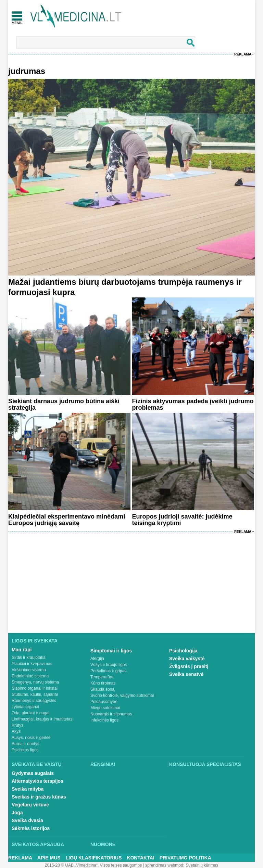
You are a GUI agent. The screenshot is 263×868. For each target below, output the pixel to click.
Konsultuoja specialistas (205, 764)
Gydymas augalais (33, 773)
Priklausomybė (104, 702)
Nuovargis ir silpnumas (111, 714)
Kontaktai (140, 858)
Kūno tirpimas (103, 683)
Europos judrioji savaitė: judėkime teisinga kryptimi (182, 520)
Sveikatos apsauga (38, 844)
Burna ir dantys (26, 744)
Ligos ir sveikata (35, 641)
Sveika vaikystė (187, 659)
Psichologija (183, 651)
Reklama (243, 54)
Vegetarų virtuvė (30, 805)
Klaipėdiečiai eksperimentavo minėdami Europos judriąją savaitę (67, 520)
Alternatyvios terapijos (37, 781)
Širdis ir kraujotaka (29, 658)
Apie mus (49, 858)
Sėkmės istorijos (31, 828)
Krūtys (17, 725)
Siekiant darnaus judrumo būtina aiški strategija (64, 404)
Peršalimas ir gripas (108, 671)
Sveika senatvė (186, 674)
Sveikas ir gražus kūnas (39, 797)
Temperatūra (102, 677)
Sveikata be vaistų (37, 764)
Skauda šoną (102, 689)
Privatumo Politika (185, 858)
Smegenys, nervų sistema (35, 682)
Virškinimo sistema (29, 670)
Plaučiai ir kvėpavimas (32, 664)
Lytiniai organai (25, 707)
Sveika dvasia (27, 820)
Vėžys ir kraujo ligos (109, 665)
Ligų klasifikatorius (94, 858)
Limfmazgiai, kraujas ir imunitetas (42, 719)
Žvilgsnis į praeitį (189, 666)
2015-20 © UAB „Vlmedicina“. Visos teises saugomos (93, 865)
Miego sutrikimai (105, 708)
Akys (16, 731)
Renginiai (103, 764)
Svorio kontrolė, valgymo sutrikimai (122, 695)
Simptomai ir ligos (111, 651)
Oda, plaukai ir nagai (30, 713)
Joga (17, 813)
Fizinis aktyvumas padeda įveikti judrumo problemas (193, 404)
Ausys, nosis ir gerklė (31, 738)
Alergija (97, 659)
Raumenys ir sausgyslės (34, 701)
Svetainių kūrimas (202, 865)
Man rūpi (22, 650)
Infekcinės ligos (104, 720)
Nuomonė (103, 844)
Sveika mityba (28, 789)
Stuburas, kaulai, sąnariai (35, 694)
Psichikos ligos (25, 750)
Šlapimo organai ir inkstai (35, 688)
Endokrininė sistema (30, 676)
